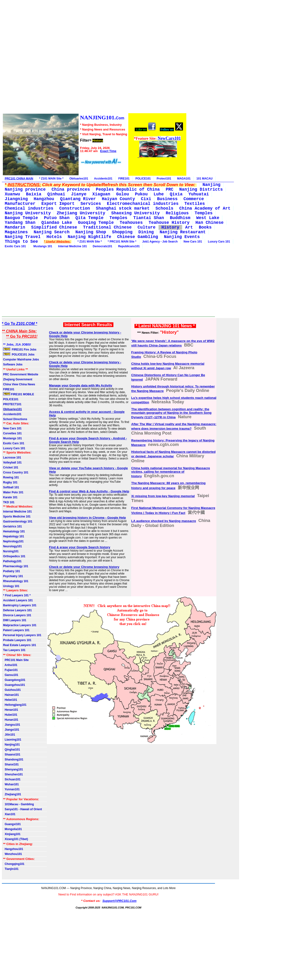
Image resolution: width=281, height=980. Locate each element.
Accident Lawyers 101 (18, 600)
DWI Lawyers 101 (15, 620)
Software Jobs (13, 364)
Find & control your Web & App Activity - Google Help (89, 491)
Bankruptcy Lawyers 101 (20, 605)
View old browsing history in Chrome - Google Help (87, 518)
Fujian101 (10, 670)
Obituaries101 (79, 179)
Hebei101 (10, 700)
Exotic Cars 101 (15, 246)
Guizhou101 (12, 690)
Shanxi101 (11, 764)
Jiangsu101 (12, 725)
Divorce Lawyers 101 (17, 615)
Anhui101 (10, 665)
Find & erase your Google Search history (80, 547)
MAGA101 (184, 179)
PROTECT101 (12, 404)
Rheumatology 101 (16, 581)
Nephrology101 (13, 541)
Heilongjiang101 (15, 705)
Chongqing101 (14, 864)
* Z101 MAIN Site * (51, 179)
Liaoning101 (12, 740)
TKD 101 (9, 502)
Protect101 (164, 179)
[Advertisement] (94, 57)
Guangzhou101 (14, 685)
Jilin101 (9, 735)
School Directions (15, 419)
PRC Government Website (21, 374)
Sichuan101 (12, 779)
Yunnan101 (11, 789)
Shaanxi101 (12, 755)
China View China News (19, 384)
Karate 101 (10, 497)
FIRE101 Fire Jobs (20, 349)
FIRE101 (124, 179)
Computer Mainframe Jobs (21, 360)
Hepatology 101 (14, 536)
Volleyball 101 (12, 463)
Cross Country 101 (16, 472)
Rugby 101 (10, 482)
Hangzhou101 (13, 849)
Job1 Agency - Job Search (160, 242)
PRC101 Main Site (16, 660)
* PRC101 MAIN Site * (122, 242)
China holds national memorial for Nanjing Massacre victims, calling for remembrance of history (171, 472)
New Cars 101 (193, 242)
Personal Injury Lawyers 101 (22, 635)
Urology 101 (11, 586)
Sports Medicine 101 (17, 517)
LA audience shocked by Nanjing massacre (164, 521)
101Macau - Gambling (18, 804)
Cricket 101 (11, 468)
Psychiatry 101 (13, 576)
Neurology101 (12, 546)
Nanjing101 (11, 745)
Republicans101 (129, 246)
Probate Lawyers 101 (17, 640)
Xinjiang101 (12, 834)
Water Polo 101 (13, 492)
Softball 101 (11, 487)
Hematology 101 (14, 531)
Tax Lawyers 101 (14, 650)
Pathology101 (12, 561)
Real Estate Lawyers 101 (20, 645)
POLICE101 (143, 179)
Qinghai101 (11, 750)
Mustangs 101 (42, 246)
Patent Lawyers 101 (16, 630)
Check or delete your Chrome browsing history (84, 567)
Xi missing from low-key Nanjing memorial (163, 496)
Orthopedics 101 (14, 556)
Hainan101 (11, 695)
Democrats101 (103, 246)
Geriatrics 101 (12, 526)
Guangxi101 (12, 824)
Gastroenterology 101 (18, 521)
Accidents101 (103, 179)
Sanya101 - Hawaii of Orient (22, 809)
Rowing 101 (11, 477)
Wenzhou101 (13, 854)
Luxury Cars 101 (219, 242)
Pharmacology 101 (16, 566)
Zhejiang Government (18, 379)
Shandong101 (13, 760)
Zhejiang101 (12, 794)
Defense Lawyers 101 (17, 610)
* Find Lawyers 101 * (17, 595)
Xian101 (9, 814)
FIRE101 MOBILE (19, 394)
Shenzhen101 (13, 774)
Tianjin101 (11, 869)
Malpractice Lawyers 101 (20, 625)
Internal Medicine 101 (72, 246)
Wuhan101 (11, 784)
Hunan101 (11, 720)
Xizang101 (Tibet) (16, 839)
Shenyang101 (13, 769)
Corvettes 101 (12, 433)
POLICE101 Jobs (19, 354)
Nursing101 (11, 551)
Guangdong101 (14, 680)
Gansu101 (11, 675)
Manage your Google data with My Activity (81, 385)
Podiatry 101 (11, 571)
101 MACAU (205, 179)
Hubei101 (10, 715)
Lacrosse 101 (12, 458)
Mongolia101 (12, 829)
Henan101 (11, 710)
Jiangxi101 (11, 730)
